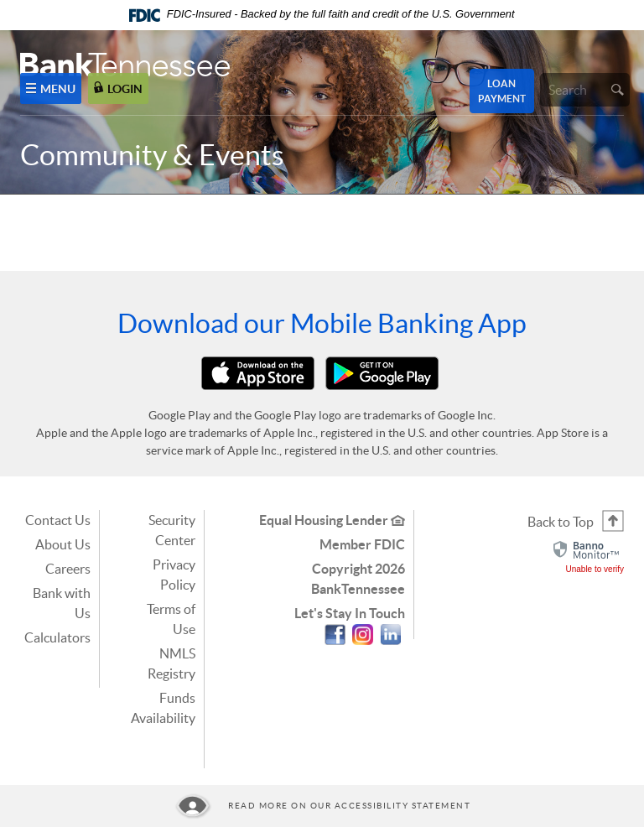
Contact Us (58, 520)
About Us (63, 544)
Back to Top (561, 522)
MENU (51, 88)
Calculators (57, 637)
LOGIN (118, 88)
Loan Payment (502, 91)
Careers (68, 569)
